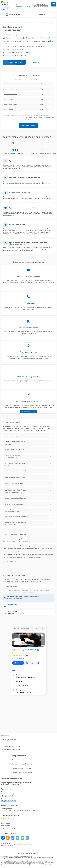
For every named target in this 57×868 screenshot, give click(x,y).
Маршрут (18, 663)
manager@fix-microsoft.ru (10, 806)
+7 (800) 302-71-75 (41, 5)
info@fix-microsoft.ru (8, 801)
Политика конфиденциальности (28, 853)
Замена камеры (8, 84)
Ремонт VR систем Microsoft (21, 760)
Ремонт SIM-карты (8, 109)
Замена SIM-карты (8, 99)
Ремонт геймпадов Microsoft (22, 764)
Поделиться (3, 838)
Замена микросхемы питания (11, 89)
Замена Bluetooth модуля (10, 104)
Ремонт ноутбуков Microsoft (22, 768)
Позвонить (41, 15)
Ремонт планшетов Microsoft (22, 772)
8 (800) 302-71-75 (7, 796)
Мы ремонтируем (14, 15)
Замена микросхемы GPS (10, 94)
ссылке (9, 751)
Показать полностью (10, 561)
